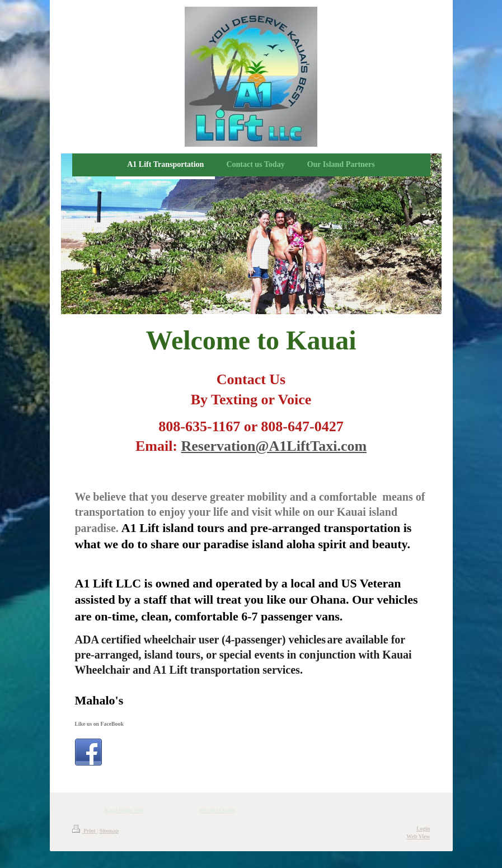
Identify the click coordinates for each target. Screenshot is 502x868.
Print (85, 831)
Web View (418, 836)
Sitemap (109, 831)
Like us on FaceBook (99, 724)
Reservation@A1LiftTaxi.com (274, 446)
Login (423, 829)
